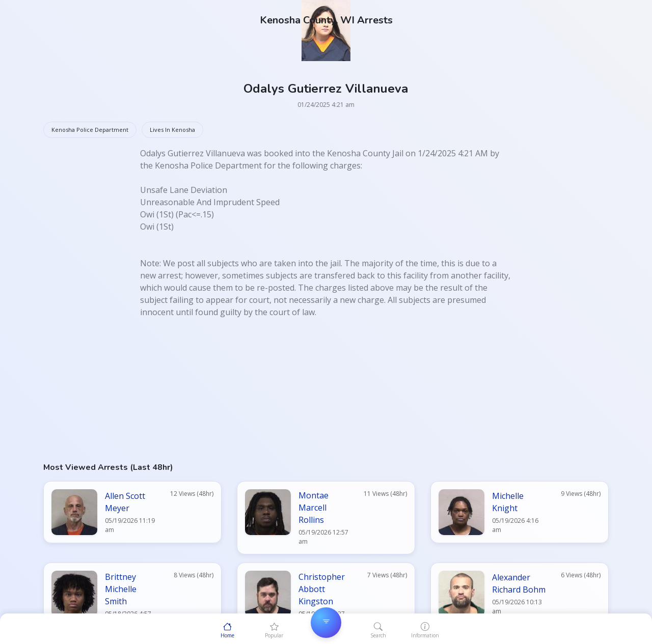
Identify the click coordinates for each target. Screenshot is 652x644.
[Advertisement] (326, 389)
